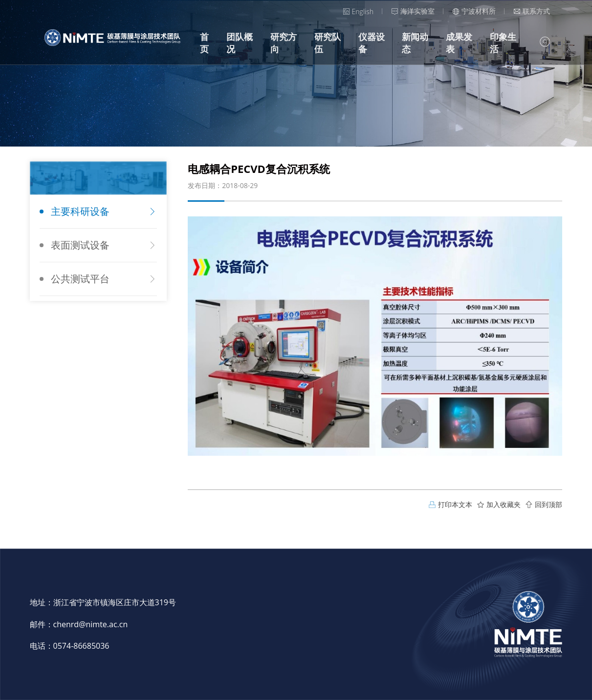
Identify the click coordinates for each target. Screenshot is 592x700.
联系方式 (532, 11)
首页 (204, 43)
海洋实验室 (413, 11)
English (358, 11)
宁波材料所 (474, 11)
